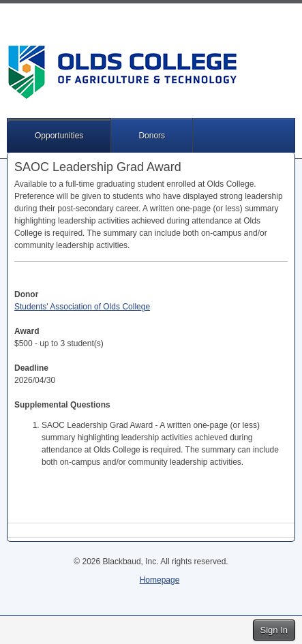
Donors (152, 136)
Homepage (160, 580)
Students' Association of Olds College (82, 307)
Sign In (274, 630)
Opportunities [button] (59, 136)
